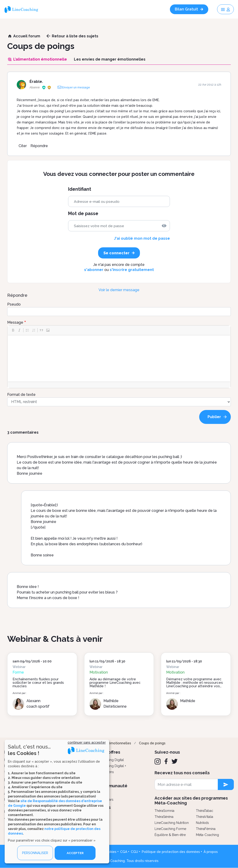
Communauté (113, 786)
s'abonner (94, 270)
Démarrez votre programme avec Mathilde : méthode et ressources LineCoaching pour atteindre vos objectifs (195, 684)
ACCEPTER (75, 853)
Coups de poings (152, 743)
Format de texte (21, 395)
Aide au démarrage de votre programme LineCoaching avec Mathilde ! (115, 683)
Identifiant (80, 189)
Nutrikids (202, 823)
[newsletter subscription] (226, 784)
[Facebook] (166, 761)
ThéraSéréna (164, 817)
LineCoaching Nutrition (172, 823)
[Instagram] (158, 762)
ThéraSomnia (164, 811)
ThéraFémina (206, 829)
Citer (23, 146)
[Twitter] (175, 761)
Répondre (39, 146)
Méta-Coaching (207, 835)
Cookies (110, 852)
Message (15, 322)
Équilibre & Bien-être (170, 835)
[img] (164, 226)
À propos (211, 852)
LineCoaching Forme (170, 829)
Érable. (36, 82)
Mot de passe (83, 214)
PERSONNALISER (35, 853)
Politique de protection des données (171, 852)
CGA (124, 852)
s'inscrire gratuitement (132, 270)
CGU (134, 852)
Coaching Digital (112, 760)
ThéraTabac (205, 811)
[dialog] (57, 802)
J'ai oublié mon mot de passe (142, 238)
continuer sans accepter (87, 742)
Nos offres (110, 752)
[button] (13, 330)
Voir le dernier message (119, 290)
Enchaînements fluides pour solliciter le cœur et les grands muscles (38, 683)
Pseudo (14, 304)
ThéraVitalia (205, 817)
